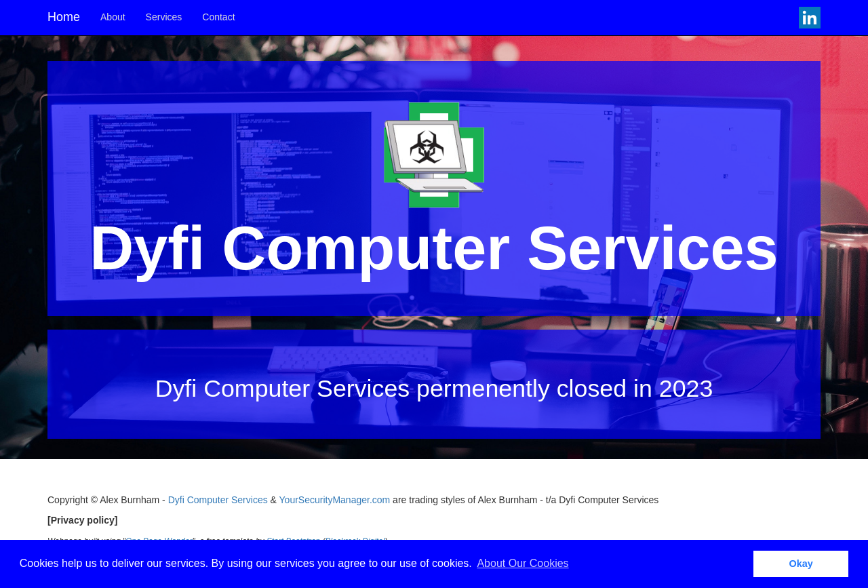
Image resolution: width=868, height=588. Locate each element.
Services (164, 17)
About (113, 17)
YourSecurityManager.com (335, 500)
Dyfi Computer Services (218, 500)
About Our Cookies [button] (522, 563)
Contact (218, 17)
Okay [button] (801, 564)
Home (64, 17)
